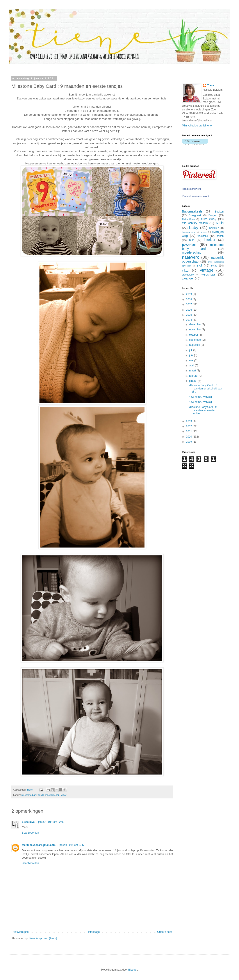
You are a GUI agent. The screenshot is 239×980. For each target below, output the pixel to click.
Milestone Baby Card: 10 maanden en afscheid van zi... (205, 388)
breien (204, 232)
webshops (209, 274)
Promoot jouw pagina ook (196, 196)
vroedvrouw (188, 275)
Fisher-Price (188, 219)
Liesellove (28, 822)
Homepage (93, 932)
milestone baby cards (33, 795)
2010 (189, 437)
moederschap (52, 795)
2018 (189, 299)
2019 (189, 294)
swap (214, 266)
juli (191, 350)
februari (194, 376)
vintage (207, 270)
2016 (189, 310)
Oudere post (164, 932)
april (192, 366)
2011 (189, 431)
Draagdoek (195, 215)
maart (193, 371)
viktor (64, 795)
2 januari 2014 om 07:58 (71, 845)
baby (194, 228)
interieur (210, 240)
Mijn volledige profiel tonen (198, 126)
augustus (195, 345)
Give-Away (209, 219)
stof (199, 265)
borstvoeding (189, 232)
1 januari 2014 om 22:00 (50, 822)
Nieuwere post (21, 932)
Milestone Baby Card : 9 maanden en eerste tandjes (203, 410)
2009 (189, 442)
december (195, 324)
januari (194, 381)
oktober (194, 335)
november (195, 330)
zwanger (188, 278)
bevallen (214, 228)
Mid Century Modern (195, 223)
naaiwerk (190, 257)
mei (192, 360)
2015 (189, 315)
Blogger (133, 970)
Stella (220, 223)
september (196, 340)
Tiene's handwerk (191, 189)
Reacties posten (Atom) (43, 938)
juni (192, 355)
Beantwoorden (30, 833)
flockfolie (203, 236)
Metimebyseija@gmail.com (39, 845)
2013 (189, 421)
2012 (189, 426)
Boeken (219, 212)
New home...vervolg (200, 397)
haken (220, 236)
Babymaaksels (192, 211)
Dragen (213, 215)
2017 (189, 304)
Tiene (211, 85)
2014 (189, 320)
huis (192, 240)
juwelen (189, 244)
